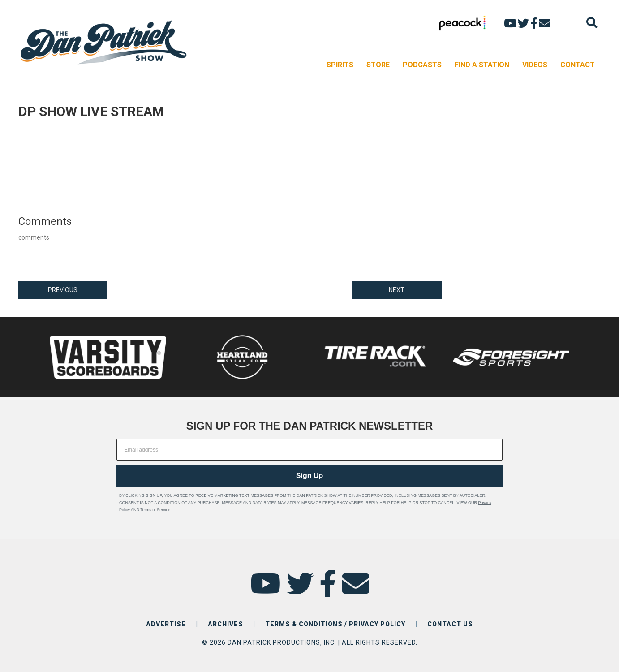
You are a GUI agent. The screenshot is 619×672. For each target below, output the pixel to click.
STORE (378, 65)
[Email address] (309, 450)
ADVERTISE (166, 624)
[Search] (592, 23)
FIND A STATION (482, 65)
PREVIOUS (63, 290)
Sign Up (309, 476)
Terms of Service (155, 510)
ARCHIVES (226, 624)
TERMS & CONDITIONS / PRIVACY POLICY (335, 624)
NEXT (397, 290)
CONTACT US (450, 624)
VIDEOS (535, 65)
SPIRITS (340, 65)
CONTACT (578, 65)
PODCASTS (422, 65)
